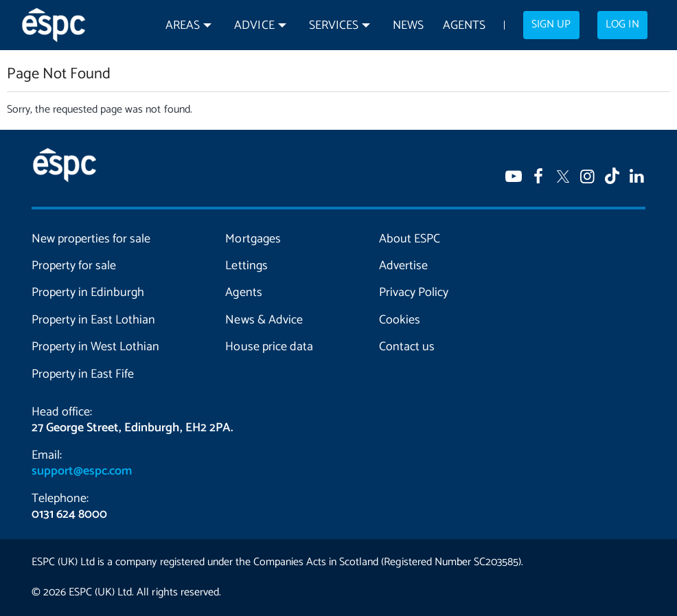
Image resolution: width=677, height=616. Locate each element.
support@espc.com (82, 471)
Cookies (400, 320)
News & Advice (264, 320)
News (408, 26)
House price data (269, 347)
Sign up (551, 25)
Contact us (407, 347)
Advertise (403, 266)
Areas (183, 26)
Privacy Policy (414, 293)
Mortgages (253, 239)
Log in (622, 25)
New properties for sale (91, 239)
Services (334, 26)
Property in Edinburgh (88, 293)
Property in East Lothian (93, 320)
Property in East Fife (83, 374)
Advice (254, 26)
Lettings (246, 266)
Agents (464, 26)
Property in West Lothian (95, 347)
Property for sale (74, 266)
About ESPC (410, 239)
